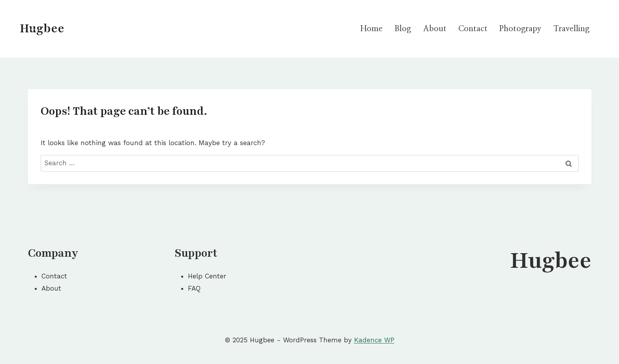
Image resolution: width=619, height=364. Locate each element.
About (435, 29)
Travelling (571, 29)
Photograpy (520, 29)
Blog (403, 29)
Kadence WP (374, 340)
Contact (473, 29)
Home (371, 29)
